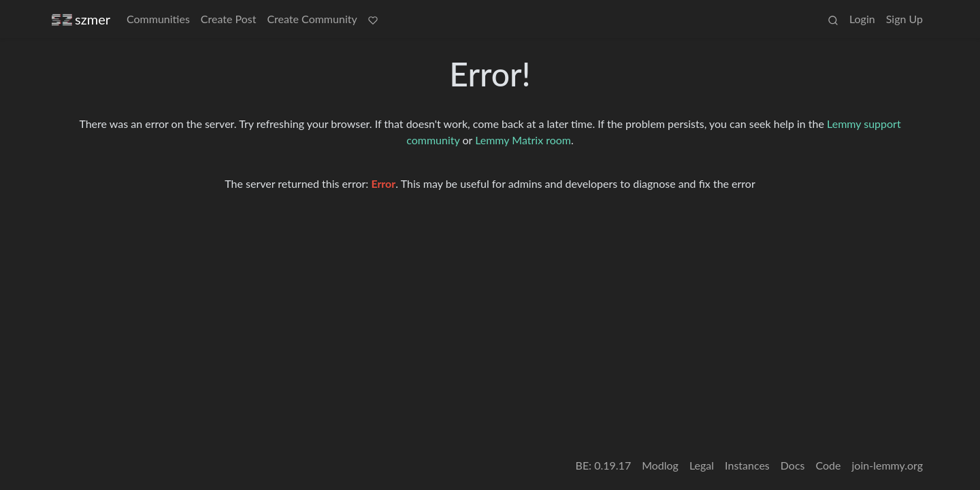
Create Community (312, 19)
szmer (81, 19)
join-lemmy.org (887, 465)
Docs (793, 465)
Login (862, 19)
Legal (702, 465)
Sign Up (904, 19)
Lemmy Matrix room (523, 140)
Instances (747, 465)
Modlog (660, 465)
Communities (158, 19)
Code (829, 465)
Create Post (229, 19)
